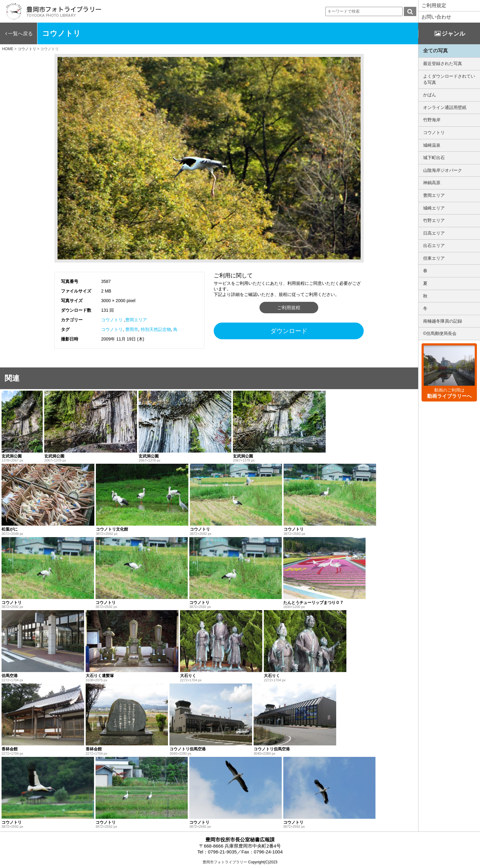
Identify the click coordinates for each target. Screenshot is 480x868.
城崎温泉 (432, 145)
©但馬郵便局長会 (440, 333)
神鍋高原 (432, 183)
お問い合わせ (436, 17)
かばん (430, 95)
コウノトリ (112, 320)
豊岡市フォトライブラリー (225, 862)
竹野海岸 (432, 120)
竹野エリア (434, 220)
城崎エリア (434, 208)
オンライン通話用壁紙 (445, 107)
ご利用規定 (434, 5)
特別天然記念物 (156, 329)
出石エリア (434, 245)
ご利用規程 (289, 308)
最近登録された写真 (443, 63)
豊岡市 (132, 329)
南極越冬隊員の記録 (443, 321)
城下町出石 (434, 158)
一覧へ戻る (20, 34)
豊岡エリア (136, 320)
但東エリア (434, 258)
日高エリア (434, 233)
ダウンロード (289, 331)
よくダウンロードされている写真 (449, 79)
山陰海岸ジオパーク (443, 170)
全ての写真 (435, 51)
